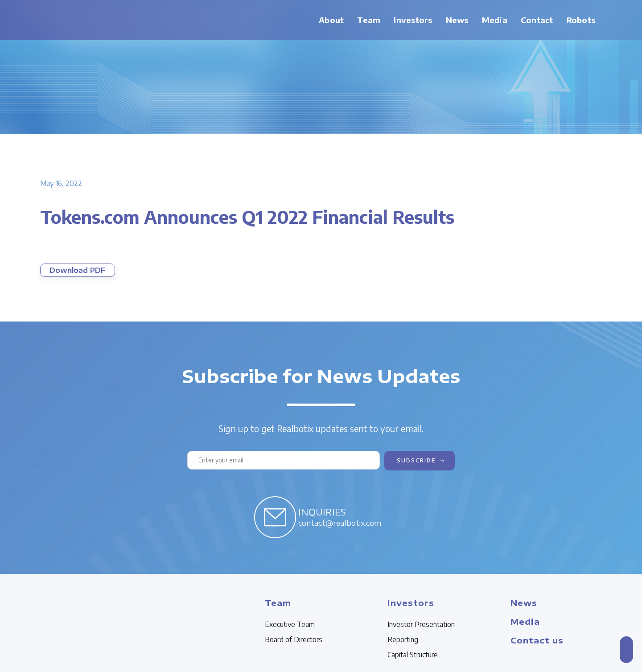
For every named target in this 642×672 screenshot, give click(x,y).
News (457, 20)
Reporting (403, 639)
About (331, 20)
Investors (413, 20)
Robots (581, 20)
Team (369, 20)
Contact (537, 20)
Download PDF (78, 270)
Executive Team (290, 624)
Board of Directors (294, 639)
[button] (369, 20)
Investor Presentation (421, 624)
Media (495, 20)
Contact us (537, 640)
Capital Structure (413, 655)
